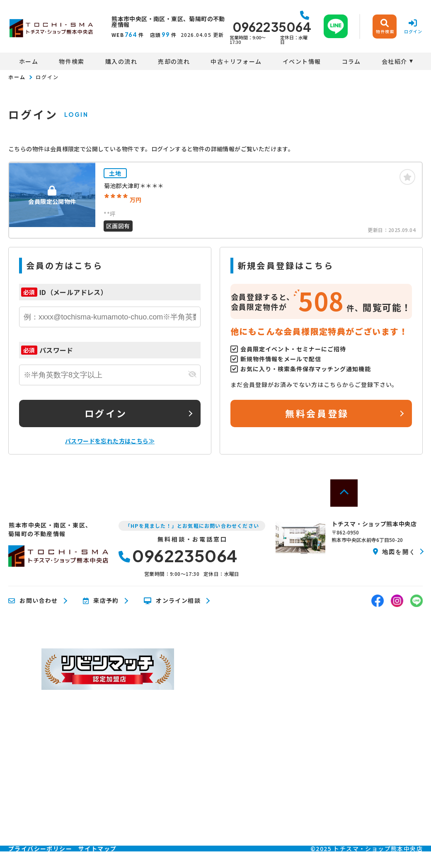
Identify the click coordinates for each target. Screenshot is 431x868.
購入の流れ (121, 61)
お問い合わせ (33, 601)
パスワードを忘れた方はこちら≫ (110, 441)
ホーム (29, 61)
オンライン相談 (172, 601)
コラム (351, 61)
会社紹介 (395, 61)
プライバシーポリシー (40, 849)
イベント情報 (302, 61)
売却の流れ (174, 61)
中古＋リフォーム (236, 61)
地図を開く (394, 551)
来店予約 (101, 601)
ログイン (106, 413)
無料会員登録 (317, 413)
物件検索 (72, 61)
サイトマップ (97, 849)
